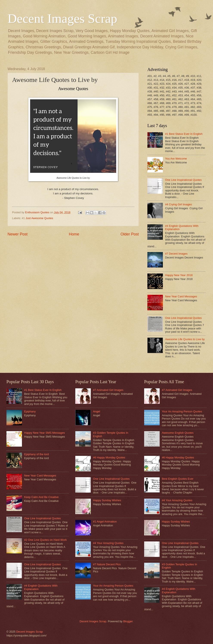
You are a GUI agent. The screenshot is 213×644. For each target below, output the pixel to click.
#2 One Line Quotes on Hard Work (45, 540)
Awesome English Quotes (178, 433)
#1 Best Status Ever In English (184, 134)
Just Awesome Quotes (39, 218)
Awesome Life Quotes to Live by (185, 339)
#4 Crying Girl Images (178, 204)
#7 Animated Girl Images (108, 390)
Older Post (130, 234)
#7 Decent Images (176, 254)
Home (74, 234)
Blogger (128, 621)
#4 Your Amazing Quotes (108, 543)
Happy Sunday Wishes (107, 500)
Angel (96, 411)
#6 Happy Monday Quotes (109, 457)
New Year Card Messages (181, 296)
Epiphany (30, 411)
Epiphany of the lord (36, 454)
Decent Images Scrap (62, 18)
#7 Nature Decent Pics (107, 564)
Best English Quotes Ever (178, 479)
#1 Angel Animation (105, 522)
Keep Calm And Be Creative (41, 497)
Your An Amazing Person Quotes (113, 586)
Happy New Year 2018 (179, 275)
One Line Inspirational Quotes (183, 180)
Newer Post (18, 234)
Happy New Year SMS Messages (45, 433)
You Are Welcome (176, 159)
